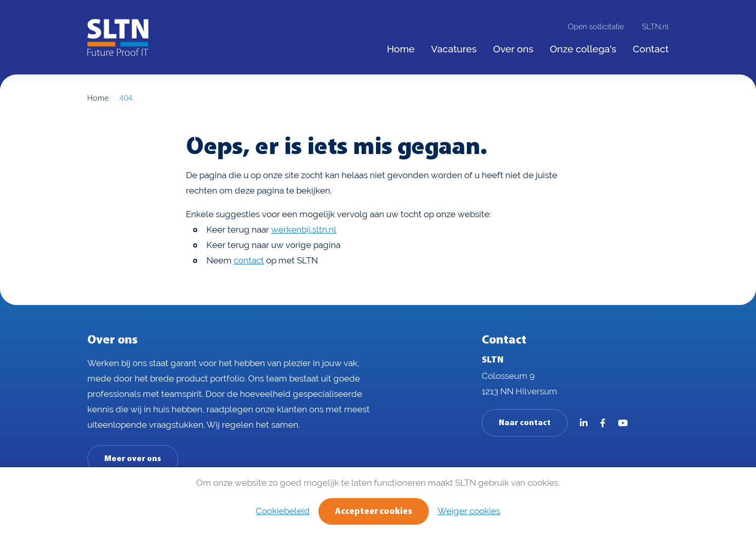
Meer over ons (133, 459)
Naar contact (525, 423)
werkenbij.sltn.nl (304, 230)
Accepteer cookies (374, 512)
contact (249, 260)
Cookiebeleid (283, 511)
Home (98, 98)
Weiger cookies (469, 511)
